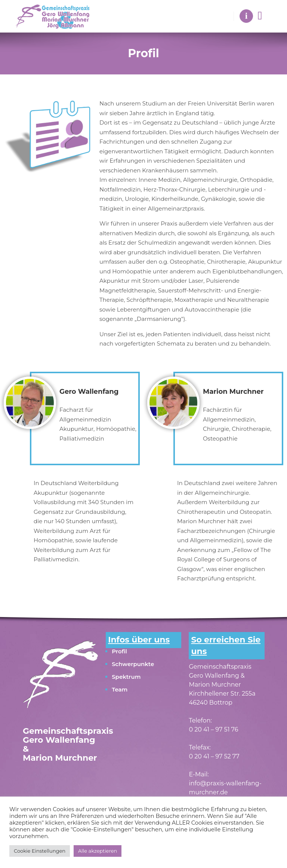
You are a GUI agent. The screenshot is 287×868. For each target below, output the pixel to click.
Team (120, 689)
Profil (119, 651)
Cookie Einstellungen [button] (40, 851)
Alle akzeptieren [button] (98, 851)
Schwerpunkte (133, 664)
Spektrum (126, 677)
